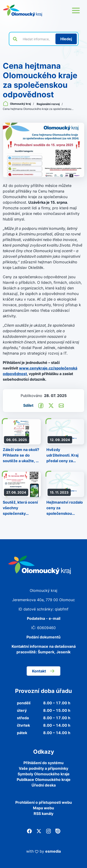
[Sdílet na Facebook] (41, 405)
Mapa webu (43, 808)
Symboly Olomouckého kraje (44, 774)
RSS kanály (43, 814)
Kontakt (43, 671)
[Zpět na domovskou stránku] (23, 10)
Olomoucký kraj (17, 104)
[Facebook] (29, 831)
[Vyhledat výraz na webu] (36, 39)
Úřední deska (44, 785)
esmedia (53, 851)
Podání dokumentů (43, 637)
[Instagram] (48, 831)
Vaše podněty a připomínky (43, 768)
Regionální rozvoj (48, 104)
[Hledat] (66, 39)
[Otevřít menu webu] (76, 10)
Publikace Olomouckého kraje (44, 780)
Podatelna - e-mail (44, 618)
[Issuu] (58, 831)
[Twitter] (39, 831)
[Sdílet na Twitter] (51, 405)
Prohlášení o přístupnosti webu (44, 802)
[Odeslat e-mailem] (61, 405)
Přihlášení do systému (43, 763)
